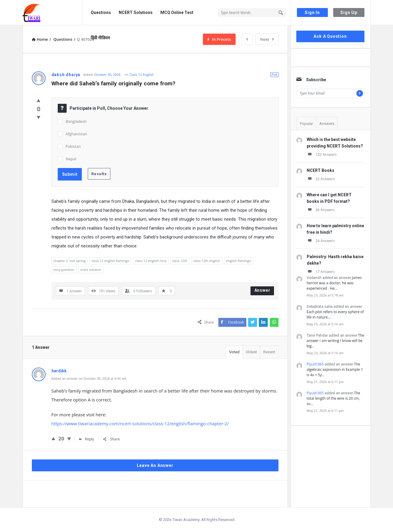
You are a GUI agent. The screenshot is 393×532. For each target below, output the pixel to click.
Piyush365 (315, 364)
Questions (101, 12)
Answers (327, 124)
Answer (262, 290)
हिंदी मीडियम (100, 38)
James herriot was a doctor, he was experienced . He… (334, 283)
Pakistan (73, 146)
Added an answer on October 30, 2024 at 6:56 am (89, 378)
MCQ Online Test (177, 12)
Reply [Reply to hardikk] (87, 439)
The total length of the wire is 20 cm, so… (333, 398)
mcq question (64, 270)
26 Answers (321, 210)
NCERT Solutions (136, 12)
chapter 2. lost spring (70, 261)
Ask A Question (330, 36)
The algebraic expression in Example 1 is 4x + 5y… (335, 369)
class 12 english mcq (151, 261)
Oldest (251, 352)
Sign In (312, 12)
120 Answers (322, 154)
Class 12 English (141, 74)
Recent (269, 352)
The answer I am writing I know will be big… (336, 341)
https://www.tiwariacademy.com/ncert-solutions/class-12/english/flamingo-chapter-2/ (140, 423)
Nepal (71, 159)
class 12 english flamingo (110, 261)
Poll (274, 74)
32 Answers (321, 179)
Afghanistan (76, 134)
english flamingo (239, 261)
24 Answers (321, 241)
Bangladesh (76, 121)
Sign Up (349, 12)
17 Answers (321, 272)
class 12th (180, 261)
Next (267, 39)
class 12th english (207, 261)
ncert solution (91, 270)
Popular (306, 124)
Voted (234, 352)
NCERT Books (321, 170)
